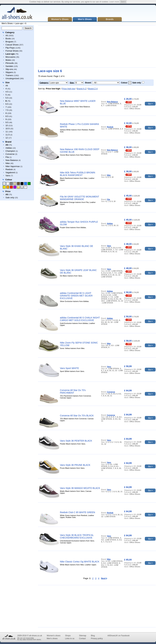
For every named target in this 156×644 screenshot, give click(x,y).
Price (8, 191)
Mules (8, 60)
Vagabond (10, 172)
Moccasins (10, 57)
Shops (68, 636)
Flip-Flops (10, 48)
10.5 (8, 129)
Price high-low (69, 89)
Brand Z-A (93, 89)
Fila (7, 157)
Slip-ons (9, 69)
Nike (8, 163)
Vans (8, 176)
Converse (10, 154)
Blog (93, 636)
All (7, 35)
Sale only (10, 198)
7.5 (7, 110)
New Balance (12, 160)
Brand (8, 142)
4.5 (7, 92)
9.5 (7, 122)
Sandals (9, 66)
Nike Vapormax (13, 166)
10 (7, 125)
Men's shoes (52, 639)
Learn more (114, 2)
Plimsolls (10, 63)
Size (7, 82)
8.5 (7, 116)
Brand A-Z (82, 89)
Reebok (9, 169)
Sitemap (83, 636)
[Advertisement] (63, 46)
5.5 (7, 98)
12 (7, 138)
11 (7, 132)
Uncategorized (12, 78)
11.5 (8, 135)
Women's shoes (54, 636)
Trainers (9, 75)
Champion (10, 151)
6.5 (7, 104)
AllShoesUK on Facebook (118, 636)
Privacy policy (97, 639)
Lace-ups (19, 23)
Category (10, 32)
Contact (82, 639)
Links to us (70, 639)
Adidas (9, 148)
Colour (9, 180)
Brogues (9, 42)
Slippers (9, 72)
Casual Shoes (12, 45)
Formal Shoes (12, 51)
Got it (123, 2)
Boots (8, 39)
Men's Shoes (7, 23)
